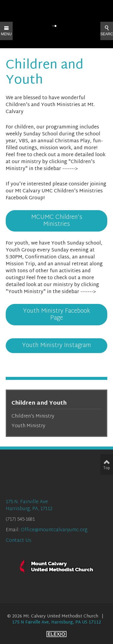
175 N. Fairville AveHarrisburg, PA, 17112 (29, 506)
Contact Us (19, 541)
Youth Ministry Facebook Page (56, 315)
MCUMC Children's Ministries (57, 221)
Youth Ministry (28, 426)
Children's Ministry (33, 417)
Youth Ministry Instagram (56, 346)
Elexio (56, 634)
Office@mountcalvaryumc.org (54, 530)
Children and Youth (39, 403)
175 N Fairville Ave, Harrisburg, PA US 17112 (56, 622)
